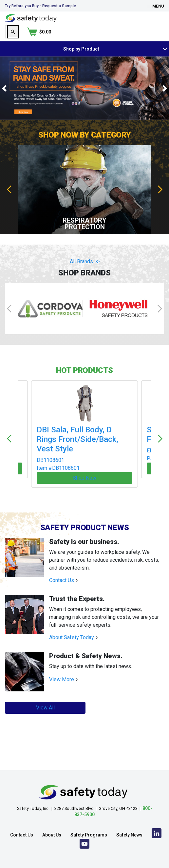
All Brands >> (85, 261)
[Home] (31, 18)
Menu (156, 6)
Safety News (129, 817)
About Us (52, 817)
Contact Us (62, 560)
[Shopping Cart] (152, 32)
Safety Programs (89, 817)
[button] (4, 88)
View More (62, 659)
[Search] (126, 32)
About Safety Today (72, 617)
